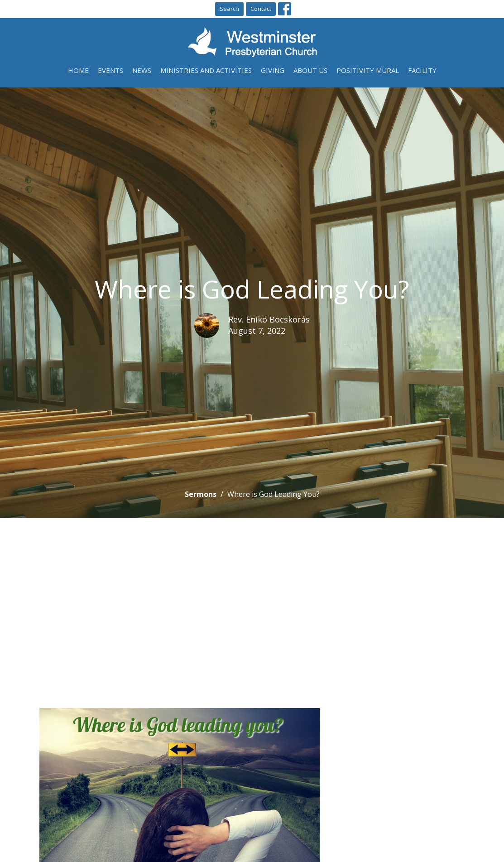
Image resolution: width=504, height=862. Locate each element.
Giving (273, 70)
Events (110, 70)
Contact (261, 9)
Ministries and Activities (206, 70)
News (142, 70)
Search (229, 9)
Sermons (201, 494)
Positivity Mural (368, 70)
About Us (310, 70)
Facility (422, 70)
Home (78, 70)
